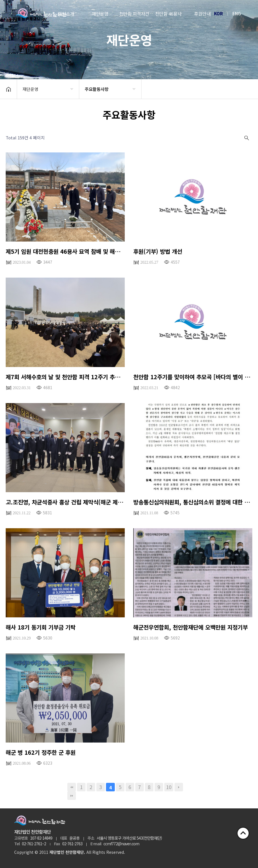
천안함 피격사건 (134, 14)
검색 (246, 138)
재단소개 (66, 14)
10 (169, 787)
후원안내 (202, 14)
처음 (72, 787)
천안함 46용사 (168, 14)
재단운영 (100, 14)
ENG (237, 13)
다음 (179, 787)
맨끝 (72, 796)
